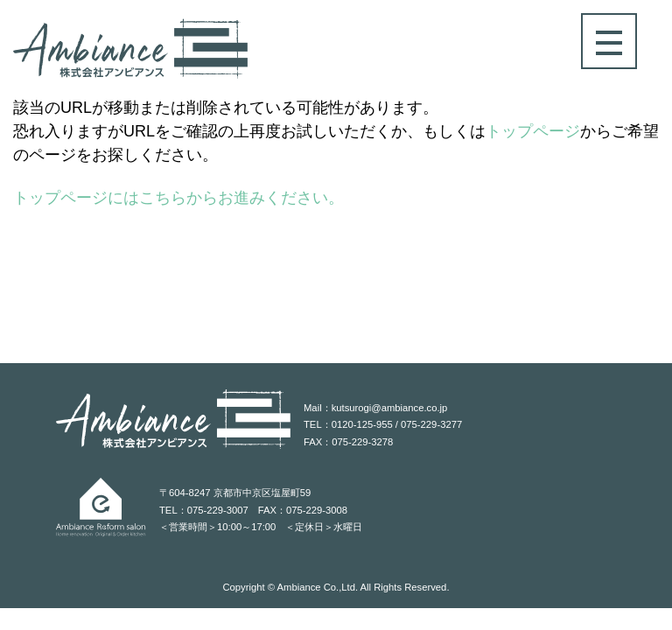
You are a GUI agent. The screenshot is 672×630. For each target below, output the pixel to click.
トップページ (533, 131)
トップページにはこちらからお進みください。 (178, 198)
